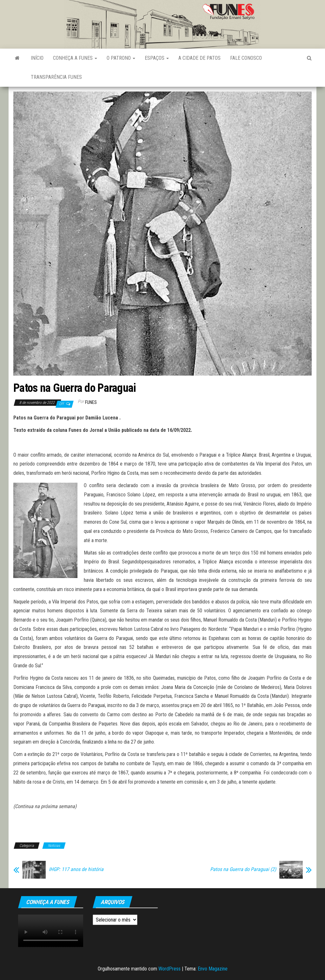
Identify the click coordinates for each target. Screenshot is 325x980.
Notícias (54, 846)
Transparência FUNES (56, 77)
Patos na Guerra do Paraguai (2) (243, 869)
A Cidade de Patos (199, 58)
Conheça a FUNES (75, 58)
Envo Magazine (213, 969)
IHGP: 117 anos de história (76, 869)
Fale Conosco (246, 58)
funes (91, 402)
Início (37, 58)
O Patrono (121, 58)
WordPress (169, 969)
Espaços (157, 58)
